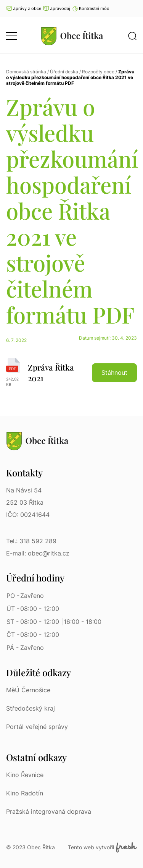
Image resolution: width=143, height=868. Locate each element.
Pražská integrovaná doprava (49, 811)
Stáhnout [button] (114, 372)
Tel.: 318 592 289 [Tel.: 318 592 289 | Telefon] (31, 541)
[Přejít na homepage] (72, 36)
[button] (91, 8)
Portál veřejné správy (37, 727)
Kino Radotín (25, 793)
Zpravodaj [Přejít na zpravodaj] (57, 8)
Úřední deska (64, 72)
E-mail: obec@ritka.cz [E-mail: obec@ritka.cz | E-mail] (38, 553)
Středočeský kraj (31, 708)
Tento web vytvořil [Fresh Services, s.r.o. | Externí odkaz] (102, 847)
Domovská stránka (26, 72)
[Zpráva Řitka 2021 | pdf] (71, 372)
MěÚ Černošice (28, 690)
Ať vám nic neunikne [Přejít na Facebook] (133, 8)
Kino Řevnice (25, 775)
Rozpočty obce (98, 72)
